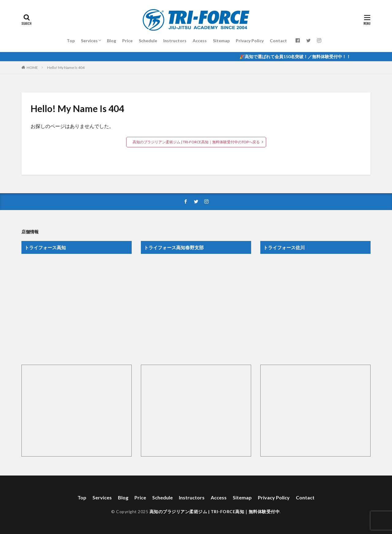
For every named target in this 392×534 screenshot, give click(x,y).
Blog (111, 41)
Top (71, 41)
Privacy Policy (250, 41)
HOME (32, 68)
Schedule (148, 41)
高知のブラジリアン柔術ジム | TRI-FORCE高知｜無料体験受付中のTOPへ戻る (196, 142)
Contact (278, 41)
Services (89, 41)
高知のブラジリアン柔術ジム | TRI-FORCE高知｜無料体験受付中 (215, 511)
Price (127, 41)
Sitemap (221, 41)
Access (200, 41)
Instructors (175, 41)
